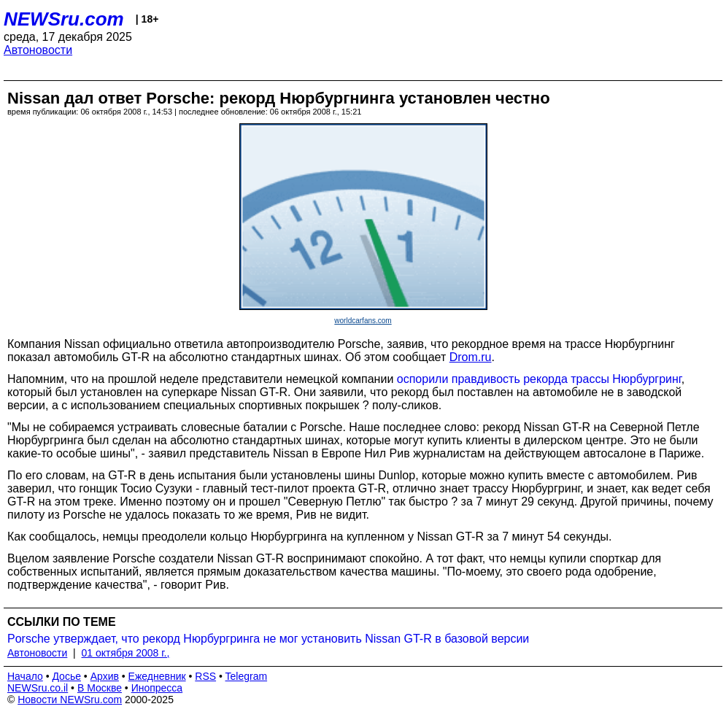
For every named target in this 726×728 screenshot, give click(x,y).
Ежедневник (157, 676)
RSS (205, 676)
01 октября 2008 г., (126, 653)
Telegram (247, 676)
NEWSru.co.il (38, 688)
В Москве (100, 688)
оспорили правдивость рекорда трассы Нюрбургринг (539, 379)
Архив (105, 676)
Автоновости (38, 50)
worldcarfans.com (363, 321)
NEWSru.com (64, 19)
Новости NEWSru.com (70, 700)
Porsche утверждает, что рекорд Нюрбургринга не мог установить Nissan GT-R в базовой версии (268, 639)
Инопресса (157, 688)
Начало (25, 676)
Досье (66, 676)
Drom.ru (471, 357)
